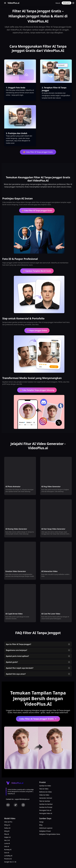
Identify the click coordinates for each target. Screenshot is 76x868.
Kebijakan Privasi (45, 831)
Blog (41, 825)
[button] (73, 3)
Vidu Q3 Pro (8, 822)
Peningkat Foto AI (45, 810)
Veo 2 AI (7, 840)
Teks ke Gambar (45, 801)
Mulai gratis (67, 3)
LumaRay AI (8, 856)
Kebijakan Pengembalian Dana (50, 834)
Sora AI (7, 853)
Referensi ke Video (46, 792)
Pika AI (7, 834)
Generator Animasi (46, 798)
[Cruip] (13, 3)
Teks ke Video (44, 789)
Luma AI (7, 843)
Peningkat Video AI (46, 813)
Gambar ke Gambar (46, 804)
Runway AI (8, 850)
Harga (41, 822)
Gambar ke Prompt (46, 807)
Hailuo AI (7, 828)
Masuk (58, 3)
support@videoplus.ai (22, 799)
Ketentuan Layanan (46, 828)
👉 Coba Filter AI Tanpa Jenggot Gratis (38, 152)
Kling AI (7, 831)
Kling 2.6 (7, 825)
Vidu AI (7, 846)
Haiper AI (7, 837)
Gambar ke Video (45, 786)
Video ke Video (44, 795)
